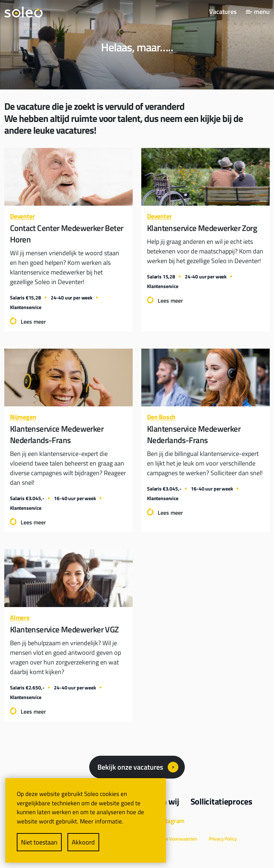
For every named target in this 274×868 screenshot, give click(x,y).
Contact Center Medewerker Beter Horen (67, 234)
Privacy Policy (223, 839)
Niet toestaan (39, 842)
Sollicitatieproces (221, 801)
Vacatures (223, 12)
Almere (20, 618)
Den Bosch (161, 417)
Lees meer (33, 322)
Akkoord (83, 842)
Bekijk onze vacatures (130, 767)
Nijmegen (23, 417)
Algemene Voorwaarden (172, 839)
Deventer (22, 216)
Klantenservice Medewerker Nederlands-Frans (57, 435)
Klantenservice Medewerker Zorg (202, 228)
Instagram (171, 821)
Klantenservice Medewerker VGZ (64, 630)
